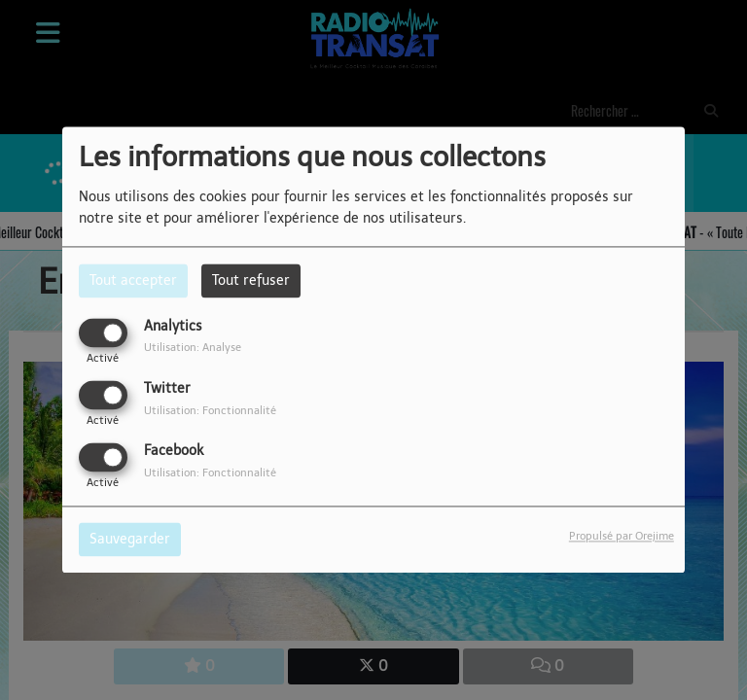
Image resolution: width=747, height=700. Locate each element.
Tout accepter (133, 280)
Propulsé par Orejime (622, 537)
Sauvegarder (130, 540)
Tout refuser (251, 280)
